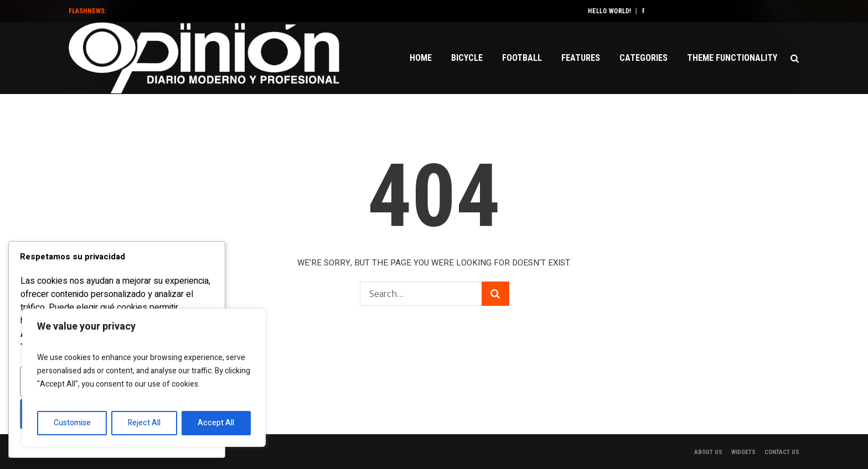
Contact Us (782, 452)
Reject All (144, 423)
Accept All (216, 423)
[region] (144, 378)
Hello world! (621, 11)
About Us (708, 452)
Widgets (743, 452)
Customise (72, 423)
